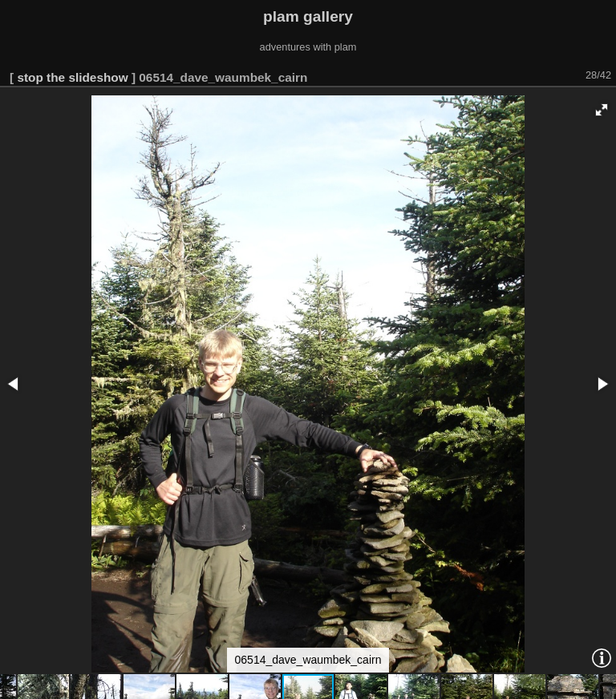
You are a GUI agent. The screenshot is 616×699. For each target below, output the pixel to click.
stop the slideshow (72, 77)
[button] (602, 110)
